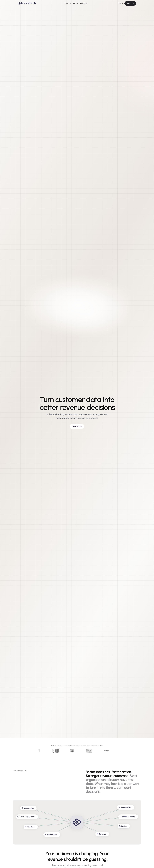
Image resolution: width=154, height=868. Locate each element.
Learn (75, 3)
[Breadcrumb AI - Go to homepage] (27, 3)
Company (84, 3)
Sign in (120, 3)
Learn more (130, 3)
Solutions (67, 3)
